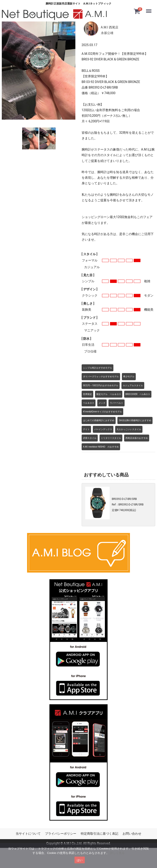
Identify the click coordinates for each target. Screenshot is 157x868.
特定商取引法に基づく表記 (100, 834)
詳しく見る (117, 853)
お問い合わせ (132, 834)
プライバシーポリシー (61, 834)
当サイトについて (28, 834)
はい (80, 860)
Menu (150, 9)
